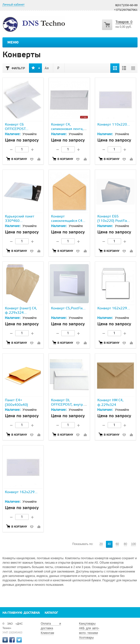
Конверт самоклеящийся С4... (68, 219)
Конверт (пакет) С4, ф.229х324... (21, 311)
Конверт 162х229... (21, 492)
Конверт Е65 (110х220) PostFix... (114, 219)
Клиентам (47, 633)
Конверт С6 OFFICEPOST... (17, 127)
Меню (13, 43)
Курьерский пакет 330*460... (20, 219)
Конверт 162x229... (114, 308)
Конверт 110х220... (114, 125)
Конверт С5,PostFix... (68, 308)
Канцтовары (87, 624)
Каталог (51, 613)
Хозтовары (86, 638)
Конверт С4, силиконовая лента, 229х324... (67, 129)
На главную (12, 613)
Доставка (32, 613)
